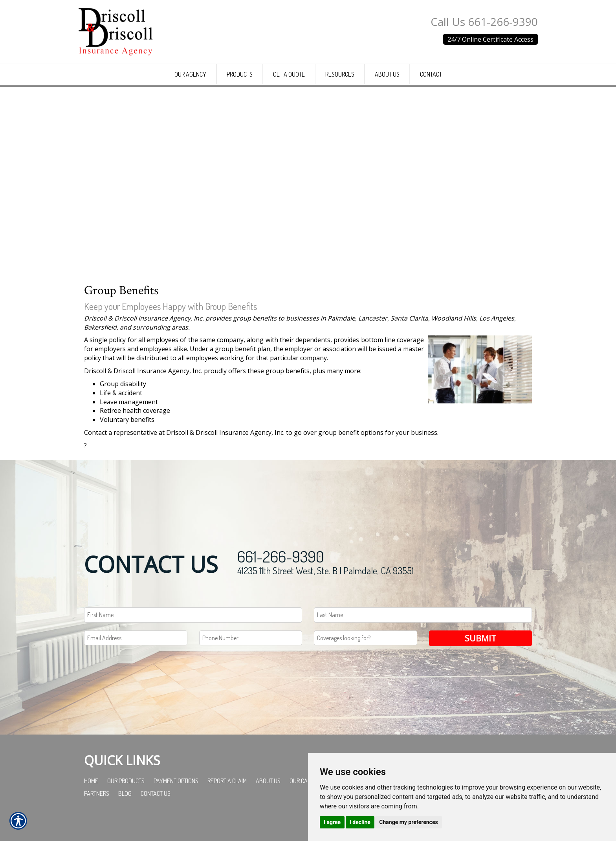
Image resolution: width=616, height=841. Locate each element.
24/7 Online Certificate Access (490, 39)
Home (91, 802)
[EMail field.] (136, 659)
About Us (268, 802)
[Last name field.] (423, 636)
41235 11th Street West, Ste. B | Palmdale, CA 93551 (325, 591)
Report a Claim (227, 802)
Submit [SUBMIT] (480, 659)
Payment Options (176, 802)
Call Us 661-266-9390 (484, 22)
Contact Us (156, 815)
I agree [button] (332, 822)
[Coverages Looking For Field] (366, 659)
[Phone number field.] (251, 659)
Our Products (126, 802)
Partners (97, 815)
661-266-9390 (281, 577)
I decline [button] (360, 822)
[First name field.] (193, 636)
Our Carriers (307, 802)
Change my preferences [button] (408, 822)
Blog (125, 815)
